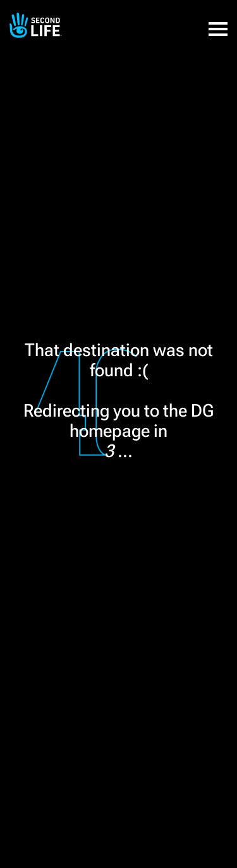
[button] (218, 22)
